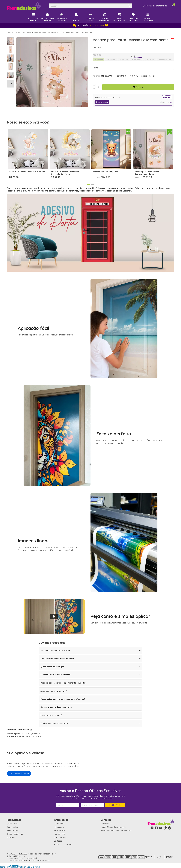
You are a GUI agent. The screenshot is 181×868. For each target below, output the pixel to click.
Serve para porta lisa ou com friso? (90, 707)
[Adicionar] (94, 86)
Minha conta (59, 827)
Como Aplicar (13, 827)
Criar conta (59, 824)
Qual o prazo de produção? (90, 667)
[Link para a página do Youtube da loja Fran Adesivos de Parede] (161, 828)
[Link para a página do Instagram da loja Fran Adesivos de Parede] (152, 828)
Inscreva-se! (115, 805)
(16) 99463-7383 (107, 824)
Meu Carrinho (59, 834)
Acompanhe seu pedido (64, 844)
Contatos (58, 841)
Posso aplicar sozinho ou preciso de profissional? (90, 699)
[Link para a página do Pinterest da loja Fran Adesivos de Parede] (170, 828)
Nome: (96, 68)
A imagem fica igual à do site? (90, 691)
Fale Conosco (60, 837)
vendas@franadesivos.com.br (113, 827)
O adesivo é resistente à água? (90, 723)
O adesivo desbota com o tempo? (90, 675)
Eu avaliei (11, 837)
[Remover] (94, 88)
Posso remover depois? (90, 715)
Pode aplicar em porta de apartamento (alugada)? (90, 683)
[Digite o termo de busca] (87, 6)
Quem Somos (13, 824)
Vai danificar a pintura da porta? (90, 651)
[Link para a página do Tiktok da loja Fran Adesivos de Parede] (165, 828)
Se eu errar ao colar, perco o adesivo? (90, 659)
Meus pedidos (13, 830)
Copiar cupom (102, 102)
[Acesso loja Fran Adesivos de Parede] (155, 6)
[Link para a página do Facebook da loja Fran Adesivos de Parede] (156, 828)
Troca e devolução (15, 834)
